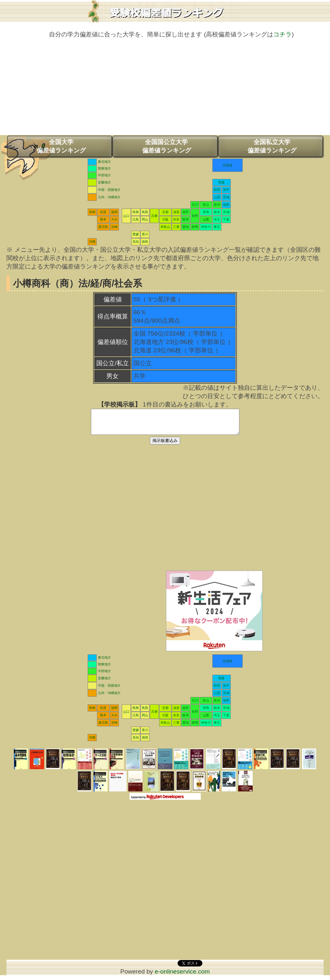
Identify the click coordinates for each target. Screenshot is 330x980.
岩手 (226, 190)
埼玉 (217, 219)
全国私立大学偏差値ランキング (272, 146)
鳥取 (145, 212)
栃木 (217, 212)
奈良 (176, 219)
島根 (136, 212)
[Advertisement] (165, 90)
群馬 (206, 212)
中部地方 (104, 175)
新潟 (217, 205)
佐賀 (103, 212)
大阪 (165, 219)
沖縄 (92, 242)
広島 (136, 219)
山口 (126, 216)
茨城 (226, 212)
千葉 (226, 219)
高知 (136, 242)
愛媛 (136, 234)
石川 (195, 205)
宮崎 (114, 227)
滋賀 (176, 212)
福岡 (114, 212)
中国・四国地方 (109, 190)
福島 (226, 205)
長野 (195, 216)
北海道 (228, 165)
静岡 (195, 227)
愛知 (186, 227)
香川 (145, 234)
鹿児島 (103, 227)
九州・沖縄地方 (109, 197)
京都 (165, 212)
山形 (217, 197)
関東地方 (104, 168)
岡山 (145, 219)
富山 (206, 205)
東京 (217, 227)
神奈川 (206, 227)
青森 (221, 182)
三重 (176, 227)
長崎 (92, 212)
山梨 (206, 219)
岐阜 (186, 219)
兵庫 (154, 216)
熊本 (103, 219)
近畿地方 (104, 182)
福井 (186, 212)
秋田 (217, 190)
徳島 (145, 242)
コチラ (282, 34)
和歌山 (165, 227)
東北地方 (104, 162)
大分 (114, 219)
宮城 (226, 197)
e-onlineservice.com (182, 976)
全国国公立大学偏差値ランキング (167, 146)
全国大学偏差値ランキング (61, 146)
